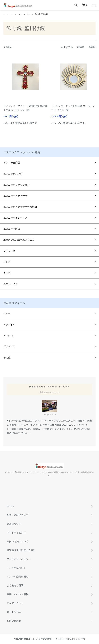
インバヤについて (16, 568)
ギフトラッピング (16, 532)
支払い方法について (18, 541)
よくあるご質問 (15, 585)
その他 (7, 357)
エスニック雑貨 (12, 229)
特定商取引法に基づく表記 (21, 550)
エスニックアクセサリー (16, 196)
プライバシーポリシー (19, 559)
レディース (9, 251)
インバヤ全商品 (12, 163)
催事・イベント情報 (18, 594)
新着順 (92, 47)
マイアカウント (15, 603)
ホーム (6, 14)
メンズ (7, 262)
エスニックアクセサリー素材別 (20, 207)
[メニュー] (94, 5)
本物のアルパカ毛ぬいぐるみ (19, 240)
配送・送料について (18, 515)
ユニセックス (11, 284)
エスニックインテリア (22, 14)
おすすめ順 (67, 47)
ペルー (7, 313)
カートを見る (14, 612)
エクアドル (9, 324)
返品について (14, 524)
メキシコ (8, 336)
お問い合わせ (14, 621)
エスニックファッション (16, 185)
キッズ (7, 273)
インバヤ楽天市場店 (18, 577)
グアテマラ (9, 346)
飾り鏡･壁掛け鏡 (41, 14)
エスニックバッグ (13, 174)
